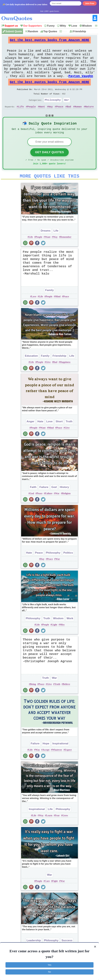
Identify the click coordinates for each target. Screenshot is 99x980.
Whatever (57, 764)
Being (33, 699)
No (49, 972)
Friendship (80, 31)
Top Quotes (50, 31)
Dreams (46, 245)
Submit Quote (14, 31)
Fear (57, 830)
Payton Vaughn (81, 83)
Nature (89, 118)
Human (78, 118)
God (54, 502)
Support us (11, 26)
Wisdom (87, 26)
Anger (31, 436)
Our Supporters (32, 26)
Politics (68, 567)
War (67, 110)
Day (42, 573)
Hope (46, 758)
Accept (46, 764)
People (32, 118)
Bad (69, 118)
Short (59, 436)
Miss (62, 639)
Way (51, 118)
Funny (51, 26)
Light (54, 639)
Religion (66, 508)
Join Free (90, 3)
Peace (60, 118)
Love (74, 26)
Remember (66, 251)
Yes (50, 965)
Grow (65, 830)
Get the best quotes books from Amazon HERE (49, 41)
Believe (67, 699)
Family (49, 305)
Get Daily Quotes (49, 165)
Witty (63, 26)
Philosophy (53, 110)
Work (70, 633)
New (65, 31)
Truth (69, 436)
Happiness (65, 377)
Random (33, 31)
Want (42, 118)
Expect (68, 764)
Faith (33, 502)
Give (48, 377)
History (64, 502)
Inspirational (60, 758)
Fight (55, 895)
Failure (44, 502)
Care (47, 895)
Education (31, 370)
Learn (49, 830)
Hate (40, 436)
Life (21, 118)
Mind (58, 311)
